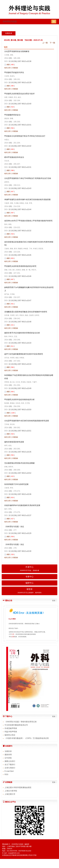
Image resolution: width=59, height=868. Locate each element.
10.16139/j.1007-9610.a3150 (20, 410)
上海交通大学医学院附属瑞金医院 (18, 787)
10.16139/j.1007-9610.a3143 (20, 188)
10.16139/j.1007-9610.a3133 (20, 343)
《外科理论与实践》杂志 (14, 544)
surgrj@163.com (14, 853)
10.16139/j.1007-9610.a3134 (20, 364)
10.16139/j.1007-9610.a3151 (20, 431)
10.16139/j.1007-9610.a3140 (20, 104)
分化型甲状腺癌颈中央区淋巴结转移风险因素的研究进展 (27, 421)
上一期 (45, 43)
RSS (6, 774)
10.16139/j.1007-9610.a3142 (20, 146)
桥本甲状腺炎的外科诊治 (14, 157)
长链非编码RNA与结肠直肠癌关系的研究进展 (22, 505)
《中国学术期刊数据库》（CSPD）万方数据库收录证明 (27, 738)
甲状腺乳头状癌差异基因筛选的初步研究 (20, 266)
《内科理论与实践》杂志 (14, 527)
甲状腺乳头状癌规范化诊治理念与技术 (19, 94)
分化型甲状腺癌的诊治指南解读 (17, 51)
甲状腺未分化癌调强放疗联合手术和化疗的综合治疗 (25, 136)
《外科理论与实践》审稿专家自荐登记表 (21, 722)
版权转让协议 (10, 735)
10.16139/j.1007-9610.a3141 (20, 125)
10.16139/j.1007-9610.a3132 (20, 231)
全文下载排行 (10, 765)
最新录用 (8, 755)
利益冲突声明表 (11, 732)
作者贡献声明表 (11, 728)
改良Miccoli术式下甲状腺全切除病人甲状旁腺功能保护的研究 (28, 221)
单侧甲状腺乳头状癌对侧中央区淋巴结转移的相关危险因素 (27, 200)
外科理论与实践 (10, 22)
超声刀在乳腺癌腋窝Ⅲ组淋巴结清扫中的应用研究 (24, 354)
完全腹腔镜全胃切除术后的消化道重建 (19, 463)
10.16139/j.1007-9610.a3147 (20, 300)
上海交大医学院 (11, 791)
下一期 (52, 43)
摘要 (8, 65)
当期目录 (8, 751)
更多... (54, 601)
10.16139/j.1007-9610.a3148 (20, 322)
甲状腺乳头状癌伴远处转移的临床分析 (19, 400)
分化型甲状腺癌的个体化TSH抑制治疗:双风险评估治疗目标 (28, 178)
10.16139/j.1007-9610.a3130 (20, 551)
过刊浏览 (8, 758)
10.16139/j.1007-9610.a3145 (20, 255)
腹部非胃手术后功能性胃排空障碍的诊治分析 (22, 333)
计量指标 (15, 68)
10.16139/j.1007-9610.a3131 (20, 167)
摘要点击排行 (10, 761)
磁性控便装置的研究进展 (14, 442)
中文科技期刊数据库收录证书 (16, 725)
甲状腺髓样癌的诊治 (12, 115)
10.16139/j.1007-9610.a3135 (20, 452)
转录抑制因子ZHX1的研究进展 (16, 484)
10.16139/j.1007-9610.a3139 (20, 83)
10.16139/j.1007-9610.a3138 (20, 61)
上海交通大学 (10, 794)
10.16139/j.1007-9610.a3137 (20, 515)
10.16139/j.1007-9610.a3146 (20, 276)
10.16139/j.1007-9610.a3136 (20, 494)
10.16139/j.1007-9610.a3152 (20, 473)
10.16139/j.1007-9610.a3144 (20, 209)
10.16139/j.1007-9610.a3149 (20, 388)
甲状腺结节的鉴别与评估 (14, 72)
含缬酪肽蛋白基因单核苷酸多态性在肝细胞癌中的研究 (26, 312)
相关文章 (7, 68)
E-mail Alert (9, 771)
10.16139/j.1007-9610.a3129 (20, 533)
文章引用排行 (10, 768)
